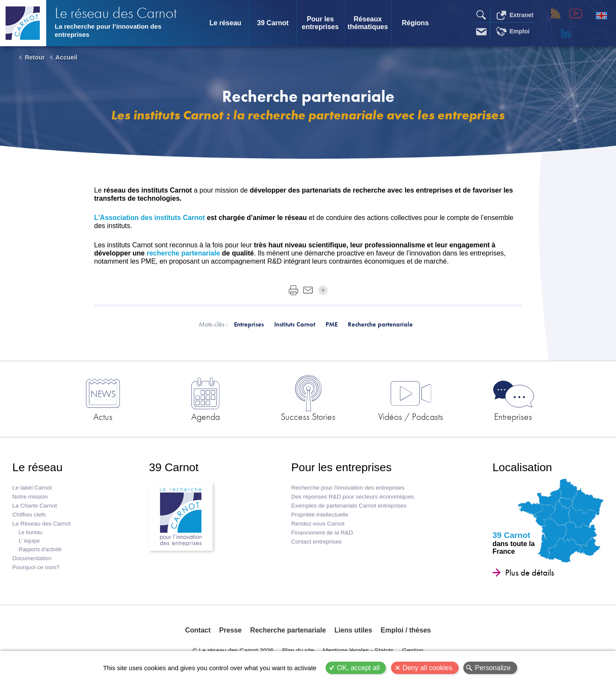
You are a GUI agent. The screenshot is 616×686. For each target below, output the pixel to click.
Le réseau (225, 23)
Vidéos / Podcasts (411, 416)
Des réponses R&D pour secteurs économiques (353, 497)
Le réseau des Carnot (116, 13)
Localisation (522, 467)
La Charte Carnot (35, 506)
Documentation (32, 558)
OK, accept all (358, 668)
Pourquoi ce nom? (36, 567)
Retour (35, 57)
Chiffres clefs (29, 515)
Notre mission (30, 497)
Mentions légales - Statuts (358, 650)
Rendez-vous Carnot (318, 524)
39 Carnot (273, 23)
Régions (415, 23)
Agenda (206, 416)
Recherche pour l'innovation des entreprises (348, 488)
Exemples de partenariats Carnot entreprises (349, 506)
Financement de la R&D (322, 533)
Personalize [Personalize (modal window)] (493, 668)
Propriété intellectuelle (320, 515)
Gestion (413, 650)
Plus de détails (530, 573)
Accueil (67, 57)
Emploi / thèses (406, 630)
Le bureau (31, 532)
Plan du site (298, 650)
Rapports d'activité (40, 549)
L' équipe (29, 541)
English (601, 15)
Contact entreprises (317, 542)
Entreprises (513, 416)
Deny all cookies (428, 668)
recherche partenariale (184, 253)
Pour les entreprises (320, 23)
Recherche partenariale (288, 630)
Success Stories (308, 416)
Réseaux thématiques (368, 23)
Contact (198, 630)
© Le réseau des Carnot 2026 (233, 650)
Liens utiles (353, 630)
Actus (103, 416)
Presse (230, 630)
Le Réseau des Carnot (41, 524)
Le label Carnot (32, 488)
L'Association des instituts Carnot (150, 218)
